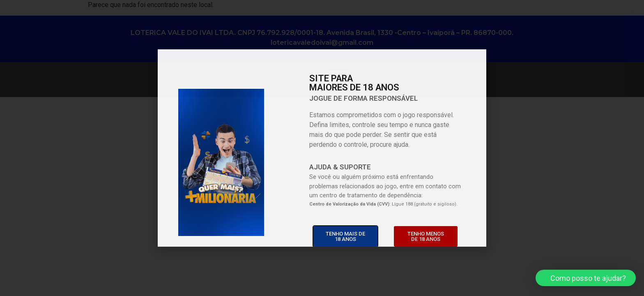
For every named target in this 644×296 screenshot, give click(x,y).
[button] (586, 278)
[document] (322, 148)
